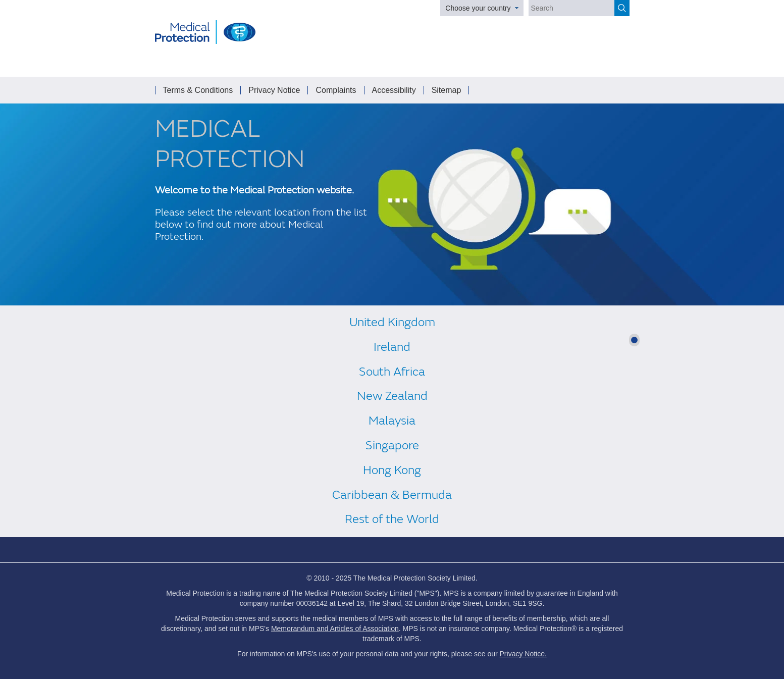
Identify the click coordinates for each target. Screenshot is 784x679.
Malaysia (392, 421)
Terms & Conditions (198, 90)
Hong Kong (392, 470)
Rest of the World (392, 519)
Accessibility (394, 90)
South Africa (392, 372)
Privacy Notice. (523, 654)
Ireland (392, 347)
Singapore (392, 446)
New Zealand (392, 396)
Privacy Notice (274, 90)
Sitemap (447, 90)
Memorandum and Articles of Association (335, 629)
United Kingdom (392, 322)
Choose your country (478, 8)
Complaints (336, 90)
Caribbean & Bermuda (392, 495)
